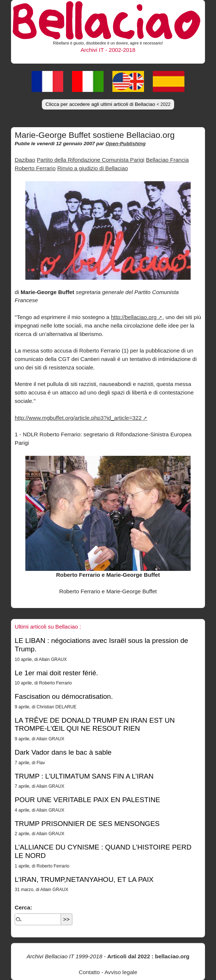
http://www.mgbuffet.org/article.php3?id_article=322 (78, 418)
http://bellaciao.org (134, 317)
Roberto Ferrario (35, 168)
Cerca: (23, 907)
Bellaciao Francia (167, 160)
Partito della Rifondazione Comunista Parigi (91, 160)
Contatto (89, 972)
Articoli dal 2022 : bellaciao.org (148, 956)
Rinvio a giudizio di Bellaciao (93, 168)
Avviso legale (121, 972)
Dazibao (25, 160)
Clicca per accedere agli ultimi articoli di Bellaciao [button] (108, 104)
